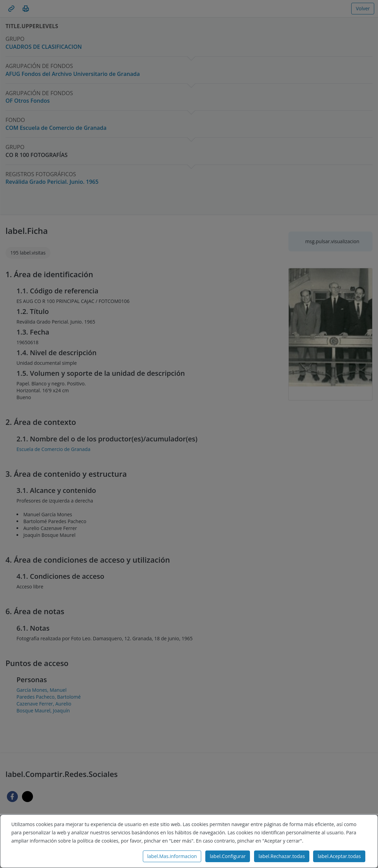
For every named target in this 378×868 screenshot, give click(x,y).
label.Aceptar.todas (339, 856)
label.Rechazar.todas (282, 856)
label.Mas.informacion (172, 856)
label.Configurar (228, 856)
